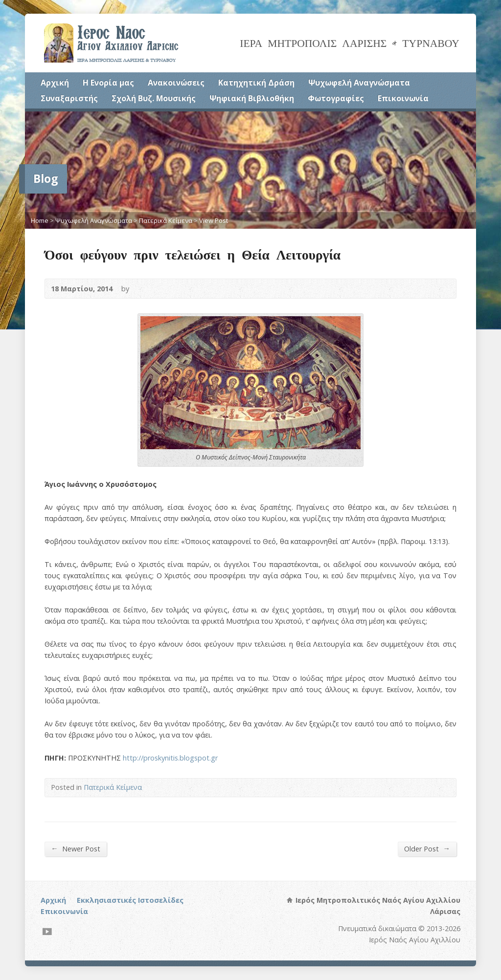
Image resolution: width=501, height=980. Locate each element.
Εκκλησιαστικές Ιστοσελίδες (130, 900)
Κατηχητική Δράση (256, 83)
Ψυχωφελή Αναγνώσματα (359, 83)
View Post (214, 220)
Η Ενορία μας (108, 83)
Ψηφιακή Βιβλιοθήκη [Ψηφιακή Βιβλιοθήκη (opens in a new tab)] (252, 98)
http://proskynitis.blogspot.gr (170, 758)
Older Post (427, 849)
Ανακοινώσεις (176, 83)
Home (40, 220)
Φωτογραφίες (336, 98)
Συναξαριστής (69, 98)
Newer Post (75, 849)
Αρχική (55, 83)
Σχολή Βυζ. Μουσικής (154, 98)
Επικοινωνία (403, 98)
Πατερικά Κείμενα (166, 220)
